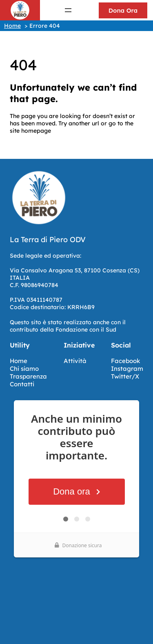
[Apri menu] (68, 10)
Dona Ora (123, 10)
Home (19, 361)
